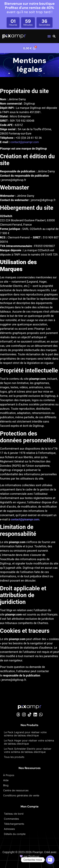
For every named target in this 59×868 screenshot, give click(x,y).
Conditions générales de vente (21, 795)
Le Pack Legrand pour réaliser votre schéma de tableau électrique (25, 734)
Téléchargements (14, 824)
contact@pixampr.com (25, 142)
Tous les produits (14, 757)
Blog (6, 785)
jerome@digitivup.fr (14, 180)
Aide (6, 780)
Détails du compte (15, 834)
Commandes (11, 819)
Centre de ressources (16, 790)
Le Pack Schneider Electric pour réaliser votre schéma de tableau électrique (28, 750)
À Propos (9, 775)
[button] (49, 36)
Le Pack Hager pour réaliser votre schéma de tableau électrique (29, 742)
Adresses (9, 829)
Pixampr (38, 852)
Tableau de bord (14, 814)
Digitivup (34, 856)
